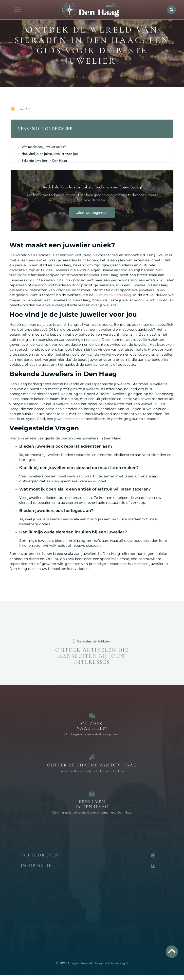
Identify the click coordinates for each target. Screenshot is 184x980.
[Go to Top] (172, 951)
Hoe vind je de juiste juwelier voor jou (50, 154)
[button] (17, 10)
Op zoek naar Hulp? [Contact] (92, 726)
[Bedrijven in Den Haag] (92, 794)
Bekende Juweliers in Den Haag (44, 161)
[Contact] (92, 716)
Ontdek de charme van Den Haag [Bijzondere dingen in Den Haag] (92, 765)
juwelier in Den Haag (113, 295)
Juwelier (24, 109)
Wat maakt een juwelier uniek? (44, 147)
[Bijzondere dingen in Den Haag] (92, 757)
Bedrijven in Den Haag (92, 804)
